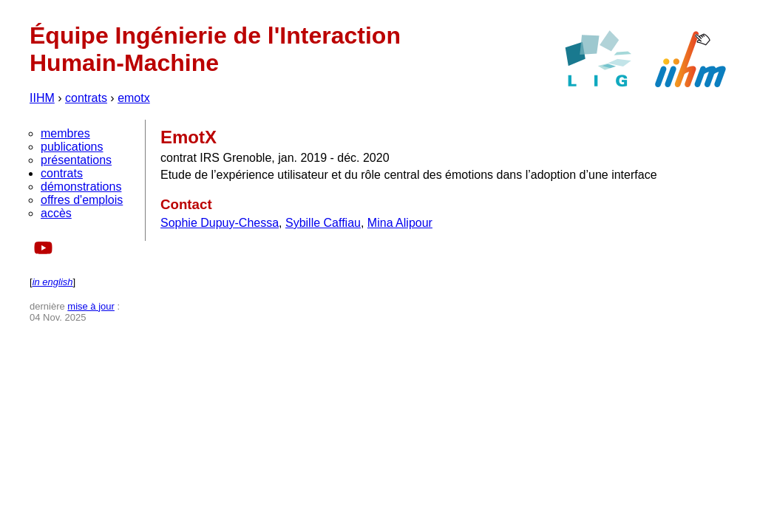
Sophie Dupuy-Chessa (220, 223)
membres (65, 133)
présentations (76, 160)
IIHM (42, 98)
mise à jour (91, 306)
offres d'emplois (82, 200)
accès (56, 213)
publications (72, 147)
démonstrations (81, 187)
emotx (134, 98)
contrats (86, 98)
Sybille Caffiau (323, 223)
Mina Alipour (400, 223)
